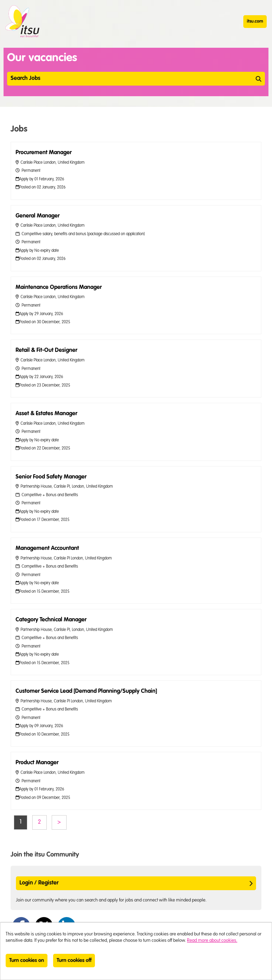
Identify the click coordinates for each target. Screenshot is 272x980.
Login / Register (136, 883)
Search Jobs (136, 79)
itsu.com (255, 21)
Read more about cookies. (212, 941)
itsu (22, 21)
